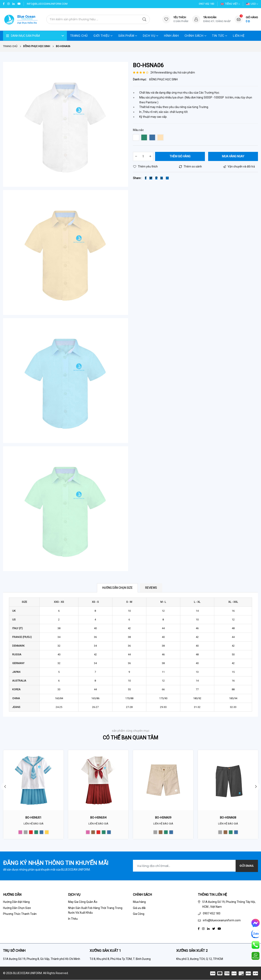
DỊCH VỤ (151, 36)
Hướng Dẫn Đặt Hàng (16, 902)
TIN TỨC (220, 36)
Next (256, 787)
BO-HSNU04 (98, 818)
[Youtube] (219, 929)
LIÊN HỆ (239, 36)
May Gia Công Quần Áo (83, 902)
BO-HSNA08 (228, 818)
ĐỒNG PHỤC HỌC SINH (163, 80)
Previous (5, 787)
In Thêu (73, 919)
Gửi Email (247, 866)
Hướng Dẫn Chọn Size (17, 908)
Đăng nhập (223, 21)
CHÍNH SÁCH (196, 36)
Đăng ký (209, 21)
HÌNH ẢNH (171, 36)
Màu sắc (138, 130)
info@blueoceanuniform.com (47, 4)
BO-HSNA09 (163, 818)
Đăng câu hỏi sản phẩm (180, 73)
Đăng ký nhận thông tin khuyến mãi (56, 863)
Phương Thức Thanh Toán (20, 914)
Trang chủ (10, 46)
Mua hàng (139, 902)
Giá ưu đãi (139, 908)
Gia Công (139, 914)
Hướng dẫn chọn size (117, 588)
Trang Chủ (79, 36)
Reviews (151, 588)
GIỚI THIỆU (103, 36)
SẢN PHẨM (128, 36)
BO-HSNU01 (33, 818)
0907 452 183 (207, 4)
